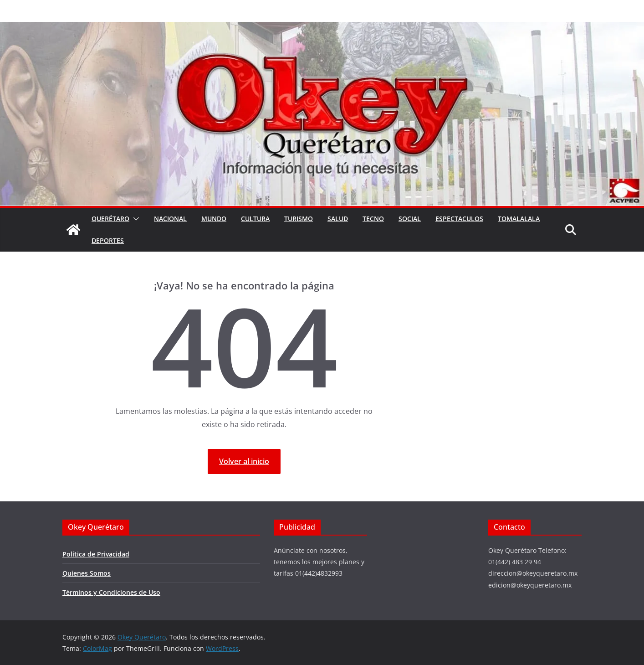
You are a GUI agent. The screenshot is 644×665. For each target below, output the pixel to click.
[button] (134, 219)
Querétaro (110, 219)
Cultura (255, 219)
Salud (338, 219)
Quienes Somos (87, 573)
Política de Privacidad (96, 554)
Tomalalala (519, 219)
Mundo (214, 219)
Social (410, 219)
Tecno (373, 219)
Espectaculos (459, 219)
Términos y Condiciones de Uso (111, 592)
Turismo (299, 219)
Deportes (108, 240)
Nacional (170, 219)
